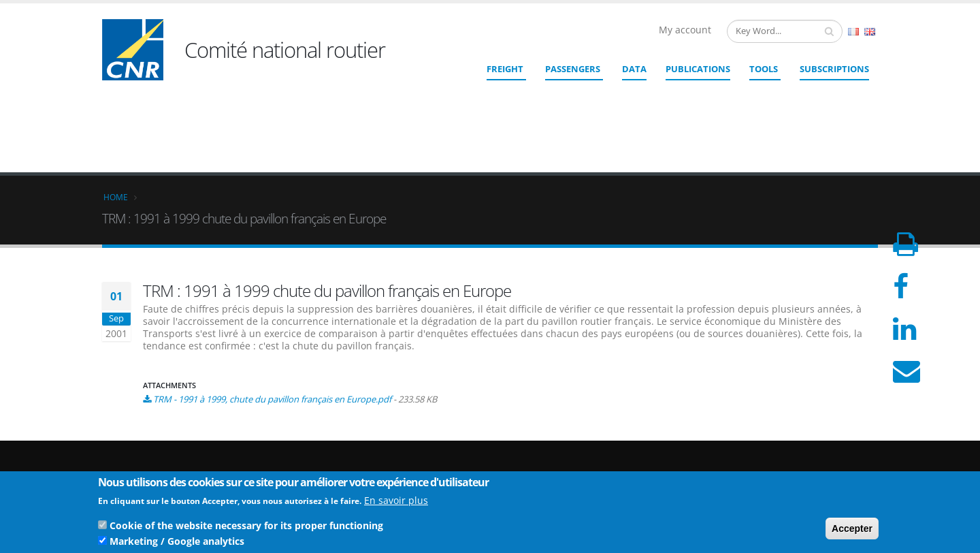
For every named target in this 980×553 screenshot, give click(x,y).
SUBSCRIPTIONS (834, 69)
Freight (505, 69)
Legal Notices (801, 460)
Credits (789, 449)
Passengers (573, 69)
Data (634, 69)
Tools (764, 69)
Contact (565, 463)
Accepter (852, 531)
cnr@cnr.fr (583, 444)
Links (785, 438)
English (870, 32)
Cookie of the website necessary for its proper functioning (246, 528)
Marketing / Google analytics (177, 544)
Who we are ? (801, 427)
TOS (783, 471)
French (853, 32)
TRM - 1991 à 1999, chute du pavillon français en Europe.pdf (272, 300)
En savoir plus (396, 503)
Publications (698, 69)
